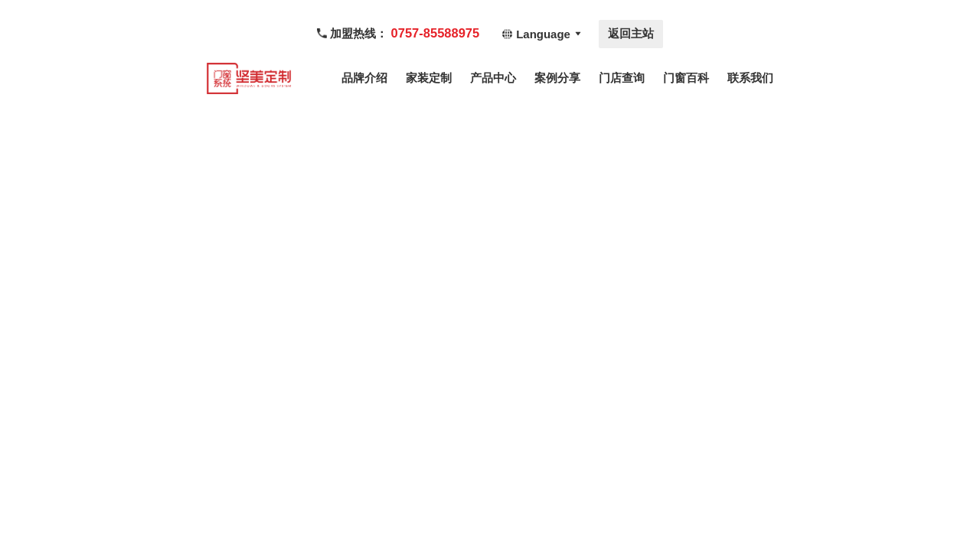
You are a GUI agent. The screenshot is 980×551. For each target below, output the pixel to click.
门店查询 (622, 78)
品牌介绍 (364, 78)
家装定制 (429, 78)
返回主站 (631, 33)
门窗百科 (686, 78)
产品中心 (493, 78)
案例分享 (557, 78)
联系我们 (750, 78)
